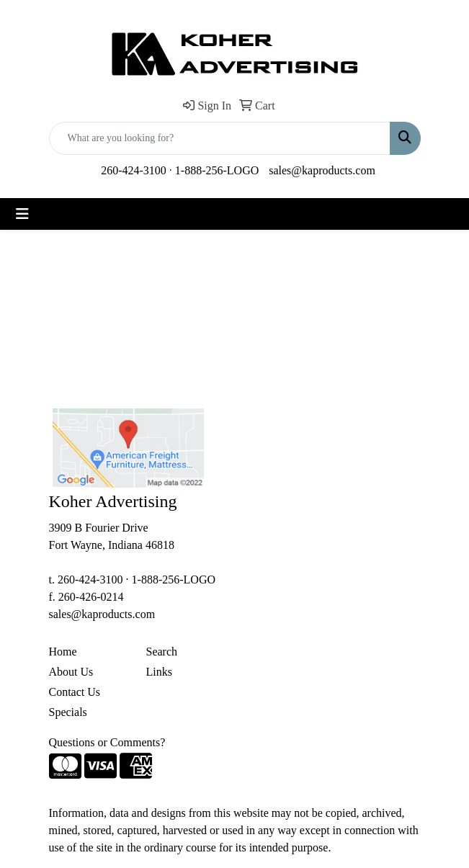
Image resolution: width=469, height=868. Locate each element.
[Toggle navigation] (22, 214)
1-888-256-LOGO (217, 170)
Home (63, 652)
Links (159, 672)
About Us (71, 672)
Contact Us (75, 692)
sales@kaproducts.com (322, 170)
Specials (68, 712)
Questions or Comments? (107, 742)
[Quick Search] (220, 138)
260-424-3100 (134, 170)
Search (162, 652)
